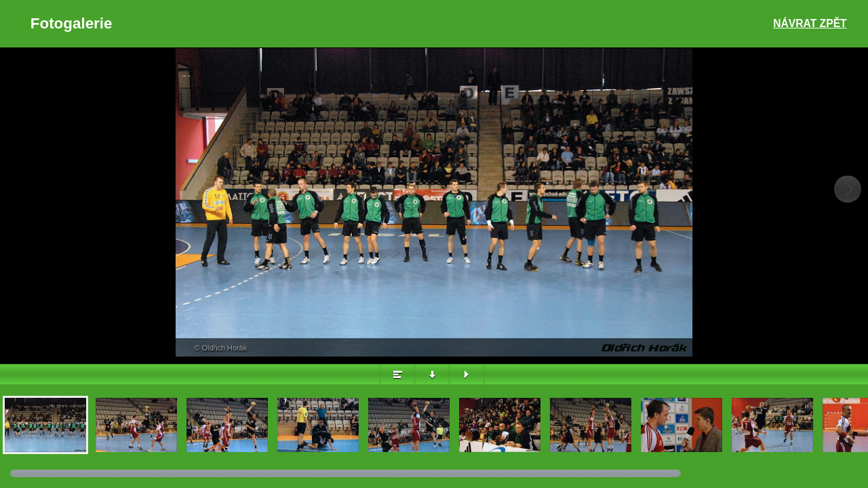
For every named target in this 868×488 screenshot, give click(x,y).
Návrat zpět (810, 23)
